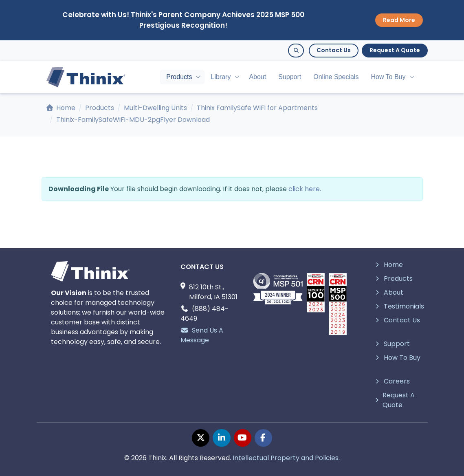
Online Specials (336, 77)
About (257, 77)
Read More (399, 20)
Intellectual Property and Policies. (286, 458)
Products (179, 77)
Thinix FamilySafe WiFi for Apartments (257, 108)
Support (290, 77)
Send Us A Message (202, 335)
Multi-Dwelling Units (155, 108)
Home (61, 108)
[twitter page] (201, 438)
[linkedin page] (221, 438)
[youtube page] (243, 438)
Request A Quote (395, 50)
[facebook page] (263, 438)
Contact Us (334, 50)
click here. (305, 189)
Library (221, 77)
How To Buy (388, 77)
